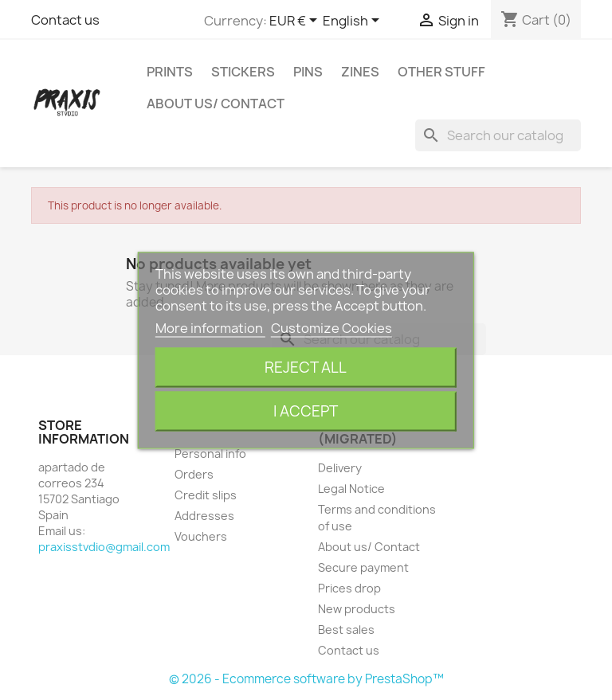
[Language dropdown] (354, 22)
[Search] (498, 135)
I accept (306, 411)
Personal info (210, 454)
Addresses (204, 516)
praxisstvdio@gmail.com (104, 547)
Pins (308, 72)
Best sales (346, 630)
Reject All (306, 367)
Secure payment (363, 567)
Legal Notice (351, 489)
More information (210, 327)
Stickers (243, 72)
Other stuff (441, 72)
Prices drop (349, 588)
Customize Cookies (331, 327)
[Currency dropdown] (296, 22)
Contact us (65, 20)
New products (357, 609)
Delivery (340, 468)
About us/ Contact (216, 104)
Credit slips (206, 495)
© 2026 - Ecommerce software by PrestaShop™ (306, 679)
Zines (360, 72)
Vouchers (201, 536)
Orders (194, 474)
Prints (170, 72)
